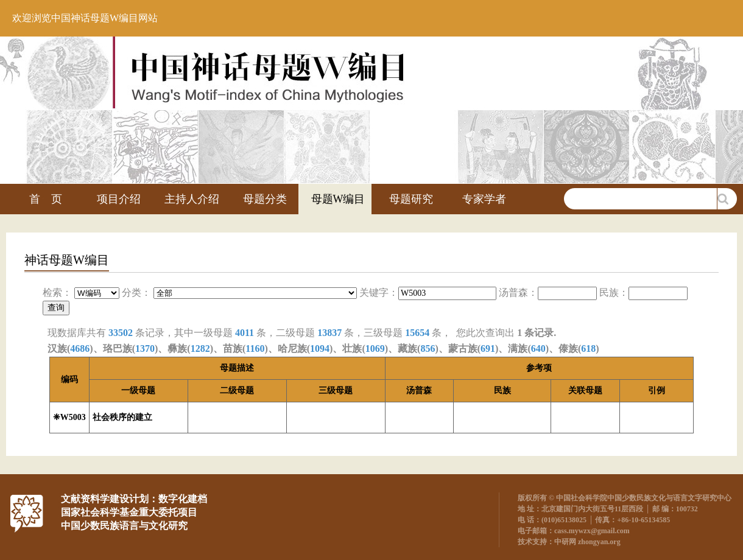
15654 (417, 333)
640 (538, 348)
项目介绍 (119, 199)
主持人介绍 (192, 199)
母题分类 (265, 199)
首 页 (46, 199)
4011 (245, 333)
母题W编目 (338, 199)
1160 (255, 348)
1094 (320, 348)
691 (488, 348)
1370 (145, 348)
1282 (200, 348)
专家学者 (484, 199)
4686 (80, 348)
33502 (121, 333)
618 (588, 348)
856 (428, 348)
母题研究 (411, 199)
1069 (375, 348)
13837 (329, 333)
